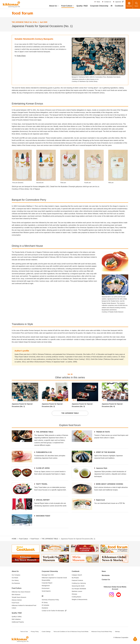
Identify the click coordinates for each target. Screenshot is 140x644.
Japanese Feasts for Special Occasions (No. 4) (112, 405)
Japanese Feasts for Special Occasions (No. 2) (52, 405)
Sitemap (117, 632)
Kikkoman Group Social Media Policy (102, 632)
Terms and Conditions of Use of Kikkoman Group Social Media (71, 632)
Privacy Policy (35, 632)
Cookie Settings (46, 632)
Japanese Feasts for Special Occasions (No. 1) (22, 405)
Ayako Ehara (21, 56)
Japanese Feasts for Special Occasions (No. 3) (82, 405)
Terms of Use (24, 632)
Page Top (135, 639)
